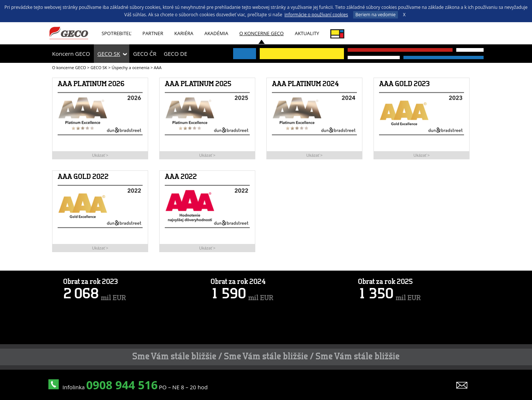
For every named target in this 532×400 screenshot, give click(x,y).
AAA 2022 (181, 177)
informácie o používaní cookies (316, 15)
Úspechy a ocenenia (130, 67)
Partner (153, 33)
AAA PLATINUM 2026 (91, 84)
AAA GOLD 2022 (83, 177)
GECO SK (109, 54)
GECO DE (175, 54)
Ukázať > (100, 155)
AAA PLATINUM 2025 (198, 84)
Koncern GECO (71, 54)
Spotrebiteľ (117, 33)
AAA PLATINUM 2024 (305, 84)
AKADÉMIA (216, 33)
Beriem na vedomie (376, 15)
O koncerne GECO (262, 33)
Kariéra (184, 33)
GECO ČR (145, 54)
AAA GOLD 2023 (404, 84)
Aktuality (307, 33)
